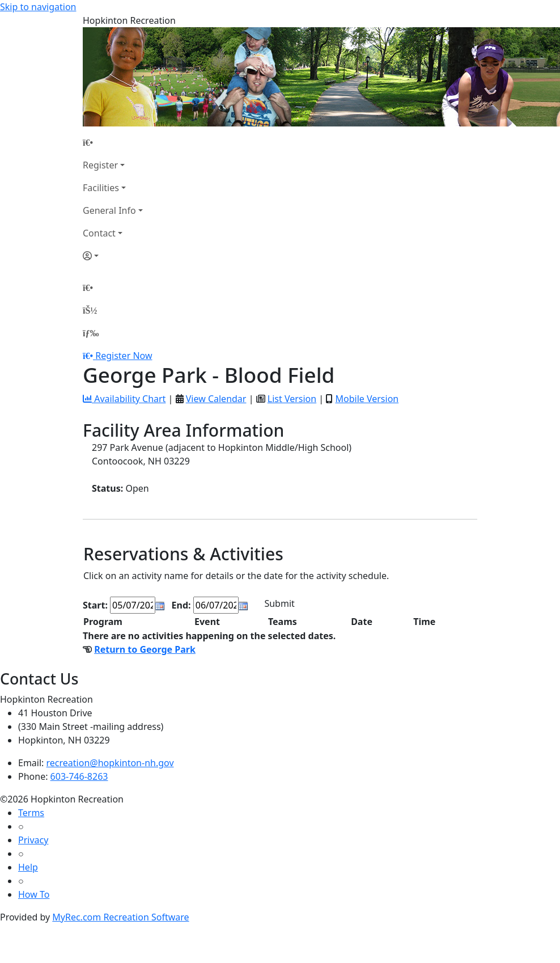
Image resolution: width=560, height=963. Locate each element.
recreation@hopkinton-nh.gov (110, 763)
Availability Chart (124, 399)
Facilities (101, 188)
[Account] (113, 256)
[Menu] (91, 333)
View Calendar (216, 399)
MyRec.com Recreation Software (120, 917)
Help (28, 867)
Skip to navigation (38, 7)
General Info (109, 210)
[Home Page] (113, 142)
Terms (31, 813)
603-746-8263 (79, 776)
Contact (99, 233)
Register (100, 165)
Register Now (124, 356)
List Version (292, 399)
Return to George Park (145, 649)
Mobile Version (367, 399)
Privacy (33, 840)
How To (34, 894)
